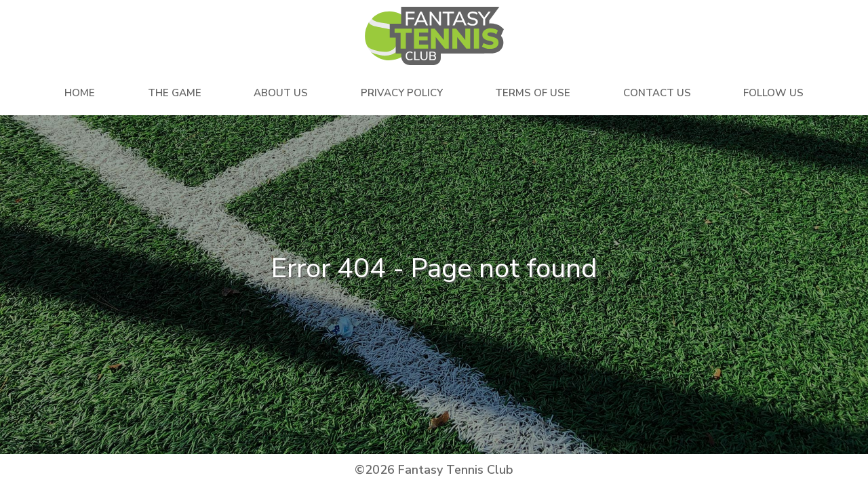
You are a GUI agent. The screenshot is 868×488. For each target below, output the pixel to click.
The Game (175, 93)
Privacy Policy (402, 93)
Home (80, 93)
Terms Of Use (533, 93)
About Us (281, 93)
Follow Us (773, 93)
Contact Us (657, 93)
